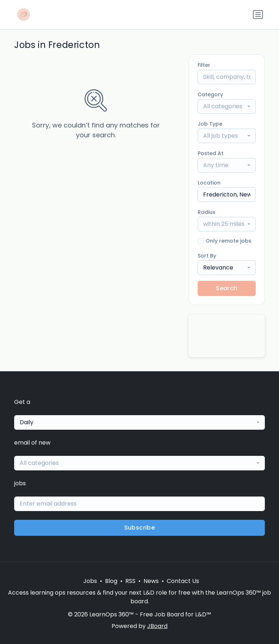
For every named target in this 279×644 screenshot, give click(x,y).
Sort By (207, 256)
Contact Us (183, 581)
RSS (130, 581)
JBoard (157, 626)
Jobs (90, 581)
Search (227, 288)
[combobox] (227, 106)
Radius (207, 212)
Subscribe (140, 528)
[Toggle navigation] (258, 15)
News (151, 581)
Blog (111, 581)
